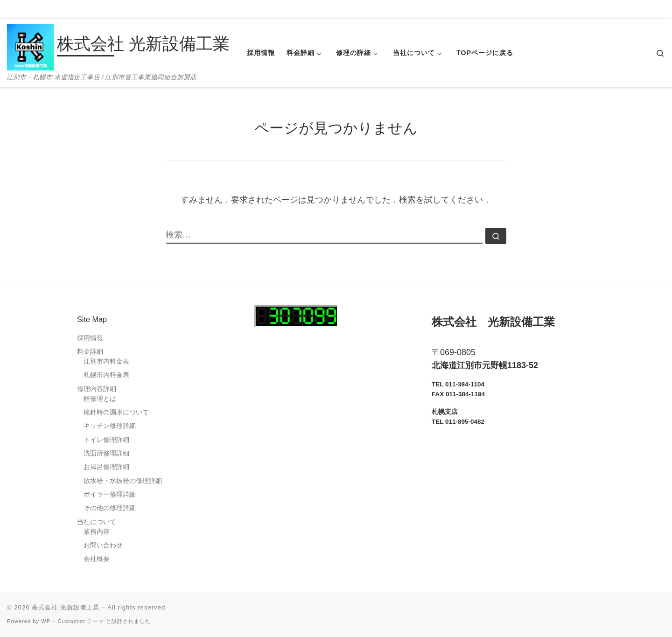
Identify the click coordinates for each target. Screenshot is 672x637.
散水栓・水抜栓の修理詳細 (123, 481)
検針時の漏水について (116, 412)
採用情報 (90, 338)
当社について (97, 522)
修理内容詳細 (97, 389)
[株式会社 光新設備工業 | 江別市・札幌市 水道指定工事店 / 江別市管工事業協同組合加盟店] (30, 46)
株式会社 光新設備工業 (66, 607)
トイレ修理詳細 (106, 440)
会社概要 (97, 559)
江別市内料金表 (106, 361)
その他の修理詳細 (110, 508)
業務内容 (97, 532)
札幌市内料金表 (106, 375)
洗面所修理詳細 (106, 453)
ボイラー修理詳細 (110, 494)
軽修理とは (100, 399)
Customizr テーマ (80, 621)
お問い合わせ (103, 545)
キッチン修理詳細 (110, 426)
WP (46, 621)
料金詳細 (90, 352)
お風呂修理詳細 (106, 467)
